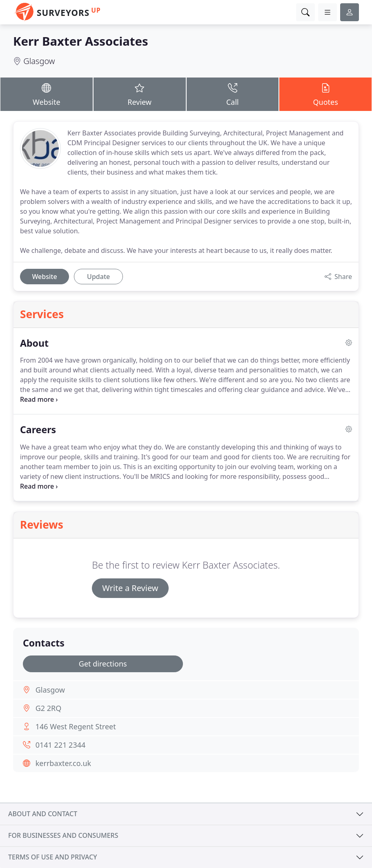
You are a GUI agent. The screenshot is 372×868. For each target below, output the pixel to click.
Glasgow (39, 61)
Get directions (103, 664)
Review (140, 94)
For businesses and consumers (63, 835)
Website (47, 94)
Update (98, 277)
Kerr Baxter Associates (81, 41)
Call (233, 94)
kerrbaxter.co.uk (63, 763)
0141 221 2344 (61, 745)
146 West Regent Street (76, 726)
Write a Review (130, 588)
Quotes (325, 94)
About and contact (43, 814)
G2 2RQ (49, 708)
